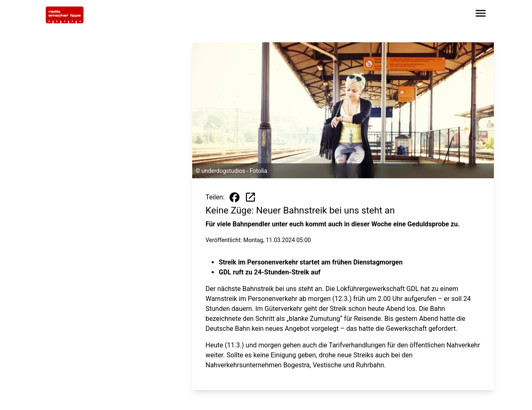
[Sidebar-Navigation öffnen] (481, 15)
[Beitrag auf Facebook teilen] (235, 197)
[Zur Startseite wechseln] (65, 15)
